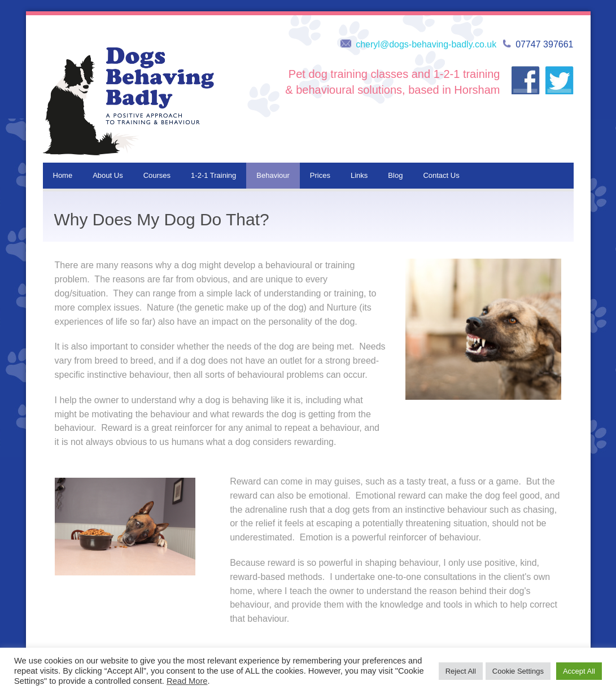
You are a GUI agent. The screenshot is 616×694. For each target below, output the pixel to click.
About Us (108, 175)
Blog (395, 175)
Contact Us (441, 175)
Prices (320, 175)
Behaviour (273, 175)
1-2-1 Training (213, 175)
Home (63, 175)
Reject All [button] (461, 671)
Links (359, 175)
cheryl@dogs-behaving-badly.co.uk (426, 44)
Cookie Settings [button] (518, 671)
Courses (157, 175)
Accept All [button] (579, 671)
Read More (187, 681)
